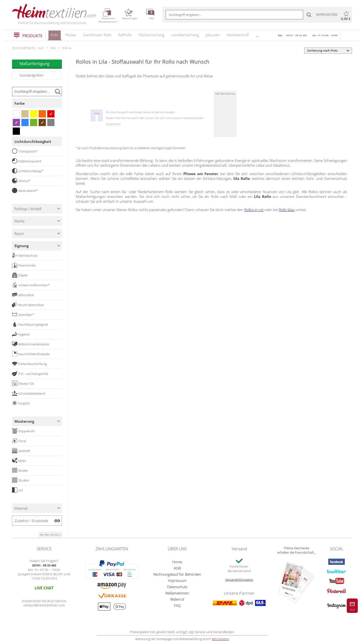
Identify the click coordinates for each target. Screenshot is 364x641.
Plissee (71, 35)
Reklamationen (177, 593)
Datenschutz (177, 587)
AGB (177, 568)
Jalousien (213, 35)
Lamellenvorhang (185, 35)
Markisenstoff (238, 35)
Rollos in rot (254, 210)
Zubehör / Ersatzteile (31, 521)
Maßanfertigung (41, 64)
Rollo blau (287, 210)
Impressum (177, 580)
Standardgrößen (31, 75)
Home (177, 562)
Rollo (55, 36)
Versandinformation (239, 580)
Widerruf (177, 599)
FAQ (177, 605)
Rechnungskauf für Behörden (177, 574)
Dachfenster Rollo (97, 35)
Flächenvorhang (151, 35)
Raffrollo (125, 35)
